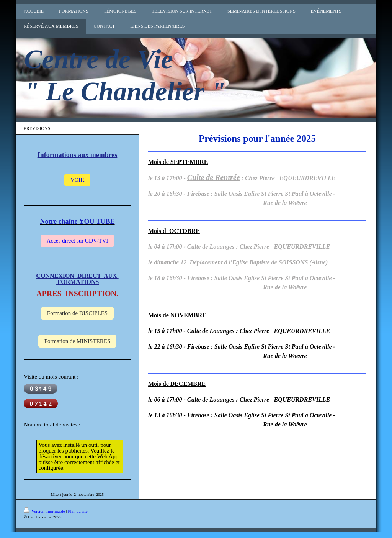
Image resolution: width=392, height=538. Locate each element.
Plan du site (78, 511)
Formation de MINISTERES (78, 341)
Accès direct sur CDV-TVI (78, 241)
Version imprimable (45, 511)
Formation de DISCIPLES (77, 313)
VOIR (78, 180)
